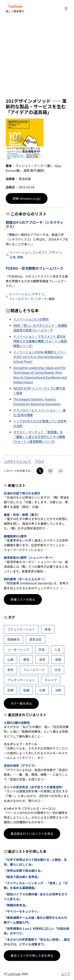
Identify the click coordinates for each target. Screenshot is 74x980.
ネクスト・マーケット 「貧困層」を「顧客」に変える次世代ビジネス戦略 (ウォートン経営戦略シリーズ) (39, 437)
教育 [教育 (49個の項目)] (26, 660)
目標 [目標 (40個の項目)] (10, 690)
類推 (20, 257)
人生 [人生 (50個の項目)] (58, 650)
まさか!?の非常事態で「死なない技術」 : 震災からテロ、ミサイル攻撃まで (37, 942)
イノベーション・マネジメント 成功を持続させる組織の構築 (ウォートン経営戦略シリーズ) (40, 341)
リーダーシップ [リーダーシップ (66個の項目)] (18, 650)
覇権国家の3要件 (15, 536)
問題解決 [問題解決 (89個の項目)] (14, 639)
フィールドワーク (21, 299)
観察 (52, 299)
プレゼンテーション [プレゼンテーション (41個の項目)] (21, 680)
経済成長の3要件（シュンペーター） (29, 558)
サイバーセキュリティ (22, 911)
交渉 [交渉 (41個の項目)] (57, 670)
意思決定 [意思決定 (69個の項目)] (35, 639)
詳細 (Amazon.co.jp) (27, 198)
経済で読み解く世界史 (22, 877)
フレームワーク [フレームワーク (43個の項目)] (34, 670)
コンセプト (40, 252)
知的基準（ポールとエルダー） (25, 579)
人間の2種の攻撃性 (17, 723)
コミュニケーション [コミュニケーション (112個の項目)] (21, 629)
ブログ (39, 461)
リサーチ (41, 299)
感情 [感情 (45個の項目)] (58, 660)
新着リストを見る (23, 599)
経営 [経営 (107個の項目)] (48, 629)
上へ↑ (66, 974)
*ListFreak (15, 6)
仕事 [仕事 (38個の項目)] (42, 690)
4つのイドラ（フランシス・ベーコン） (30, 809)
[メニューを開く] (66, 8)
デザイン (55, 252)
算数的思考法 (16, 905)
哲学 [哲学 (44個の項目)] (10, 670)
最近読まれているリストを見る (32, 834)
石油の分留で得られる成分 (22, 493)
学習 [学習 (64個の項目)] (42, 650)
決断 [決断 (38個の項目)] (58, 690)
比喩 (12, 257)
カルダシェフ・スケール (21, 744)
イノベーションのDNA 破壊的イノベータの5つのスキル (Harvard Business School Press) (40, 357)
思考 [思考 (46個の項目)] (42, 660)
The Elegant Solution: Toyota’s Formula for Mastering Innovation (37, 401)
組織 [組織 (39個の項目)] (26, 690)
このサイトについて (18, 461)
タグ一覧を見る (21, 703)
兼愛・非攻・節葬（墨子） (22, 515)
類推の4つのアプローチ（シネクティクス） (35, 224)
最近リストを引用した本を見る (32, 955)
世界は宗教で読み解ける (24, 871)
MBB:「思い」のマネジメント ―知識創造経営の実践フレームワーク (40, 328)
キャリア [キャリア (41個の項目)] (51, 680)
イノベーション (20, 252)
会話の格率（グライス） (20, 766)
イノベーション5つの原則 (31, 319)
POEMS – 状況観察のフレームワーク (34, 268)
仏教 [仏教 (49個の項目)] (10, 660)
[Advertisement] (37, 58)
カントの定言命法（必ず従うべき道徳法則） (34, 787)
